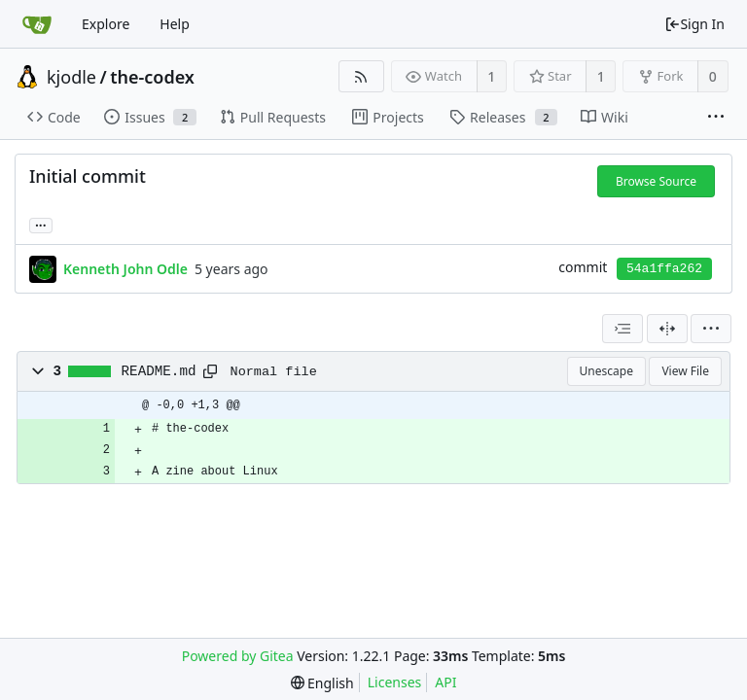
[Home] (37, 24)
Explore (106, 24)
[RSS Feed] (361, 76)
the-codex (152, 77)
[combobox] (622, 329)
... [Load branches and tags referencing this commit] (41, 224)
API (445, 682)
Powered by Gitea (238, 656)
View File (685, 371)
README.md (159, 371)
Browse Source (656, 181)
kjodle (71, 77)
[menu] (711, 329)
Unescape (606, 371)
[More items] (716, 118)
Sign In (694, 24)
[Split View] (667, 329)
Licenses (395, 682)
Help (175, 24)
